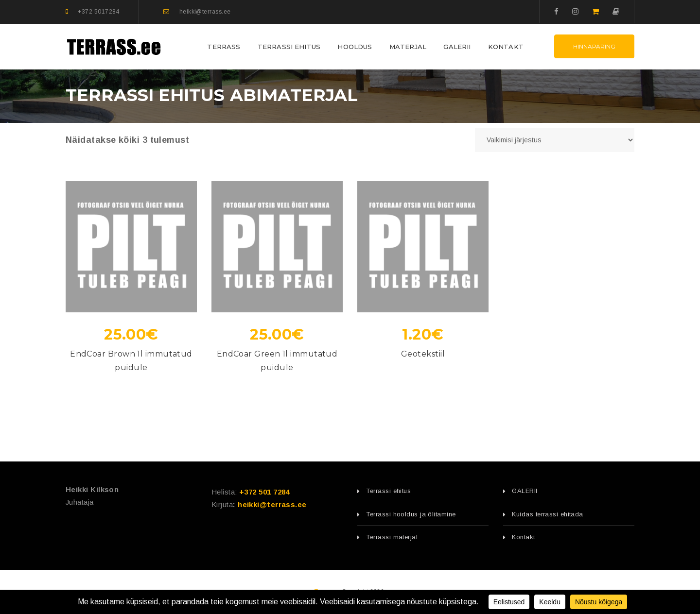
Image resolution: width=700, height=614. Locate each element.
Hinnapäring (594, 46)
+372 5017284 (98, 12)
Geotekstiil (423, 354)
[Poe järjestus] (555, 140)
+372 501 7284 (264, 492)
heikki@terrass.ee (205, 12)
